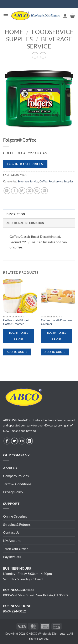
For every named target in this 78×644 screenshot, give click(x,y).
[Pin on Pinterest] (37, 191)
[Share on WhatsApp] (7, 191)
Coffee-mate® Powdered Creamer (57, 322)
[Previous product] (43, 55)
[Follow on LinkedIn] (29, 441)
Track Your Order (15, 549)
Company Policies (16, 476)
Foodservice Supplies (61, 181)
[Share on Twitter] (22, 191)
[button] (6, 16)
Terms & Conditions (17, 484)
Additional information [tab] (25, 223)
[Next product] (35, 55)
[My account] (65, 16)
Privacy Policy (13, 492)
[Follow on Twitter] (14, 441)
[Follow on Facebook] (7, 441)
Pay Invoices (12, 557)
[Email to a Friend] (29, 191)
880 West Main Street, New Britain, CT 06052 (36, 595)
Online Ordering (15, 516)
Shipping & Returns (17, 524)
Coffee (43, 181)
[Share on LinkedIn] (44, 191)
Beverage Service (49, 43)
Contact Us (11, 532)
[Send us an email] (22, 441)
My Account (12, 540)
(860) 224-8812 (14, 611)
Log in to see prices (25, 164)
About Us (10, 468)
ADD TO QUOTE (17, 352)
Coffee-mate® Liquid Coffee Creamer (17, 322)
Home (14, 32)
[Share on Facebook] (14, 191)
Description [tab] (16, 214)
